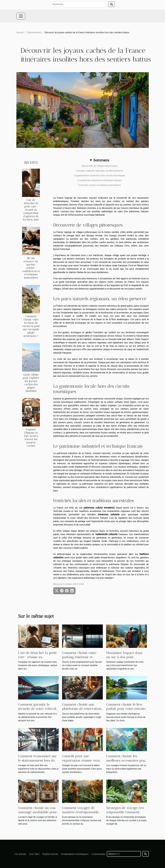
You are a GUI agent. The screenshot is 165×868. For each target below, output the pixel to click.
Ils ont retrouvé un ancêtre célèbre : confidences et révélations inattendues (31, 268)
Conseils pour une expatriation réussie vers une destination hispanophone (81, 762)
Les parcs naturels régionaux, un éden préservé (99, 171)
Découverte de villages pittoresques (100, 166)
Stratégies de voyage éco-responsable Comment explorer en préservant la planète (126, 814)
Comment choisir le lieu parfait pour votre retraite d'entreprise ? (126, 709)
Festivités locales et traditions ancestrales (100, 185)
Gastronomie (98, 854)
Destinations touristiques (75, 854)
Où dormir (21, 854)
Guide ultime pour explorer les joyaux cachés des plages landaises (31, 383)
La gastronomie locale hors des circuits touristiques (100, 176)
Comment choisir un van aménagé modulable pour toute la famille (37, 812)
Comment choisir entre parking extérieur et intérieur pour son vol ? (80, 657)
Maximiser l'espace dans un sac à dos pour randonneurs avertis (124, 657)
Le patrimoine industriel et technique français (99, 180)
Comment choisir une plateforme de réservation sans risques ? (82, 709)
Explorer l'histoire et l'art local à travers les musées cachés (31, 438)
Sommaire (101, 160)
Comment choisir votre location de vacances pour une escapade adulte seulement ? (31, 326)
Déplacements (34, 32)
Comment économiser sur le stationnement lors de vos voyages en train (37, 760)
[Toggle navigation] (21, 16)
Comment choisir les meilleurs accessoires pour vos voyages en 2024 (126, 760)
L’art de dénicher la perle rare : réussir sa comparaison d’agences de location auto (31, 210)
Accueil (20, 32)
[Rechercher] (79, 4)
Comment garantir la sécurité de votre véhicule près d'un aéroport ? (38, 709)
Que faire (34, 854)
